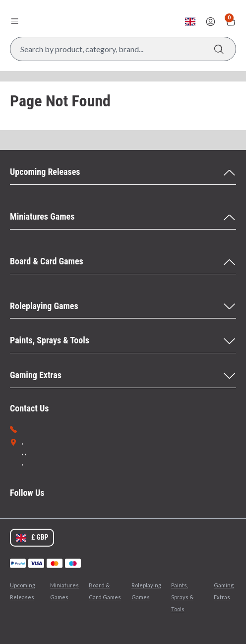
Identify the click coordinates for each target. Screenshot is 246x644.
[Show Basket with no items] (231, 22)
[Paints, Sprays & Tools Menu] (123, 341)
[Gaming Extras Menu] (123, 376)
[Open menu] (14, 21)
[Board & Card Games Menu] (123, 262)
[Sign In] (211, 22)
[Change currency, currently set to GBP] (190, 22)
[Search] (219, 49)
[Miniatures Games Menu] (123, 217)
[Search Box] (123, 49)
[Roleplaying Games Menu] (123, 307)
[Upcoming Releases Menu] (123, 172)
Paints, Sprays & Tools (182, 597)
